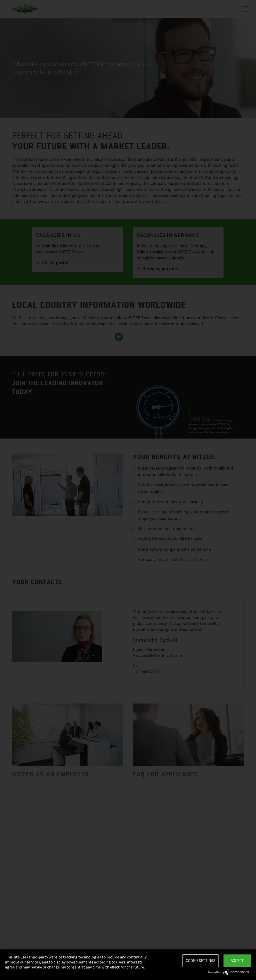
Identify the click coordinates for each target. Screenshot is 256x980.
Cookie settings (200, 961)
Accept (237, 961)
